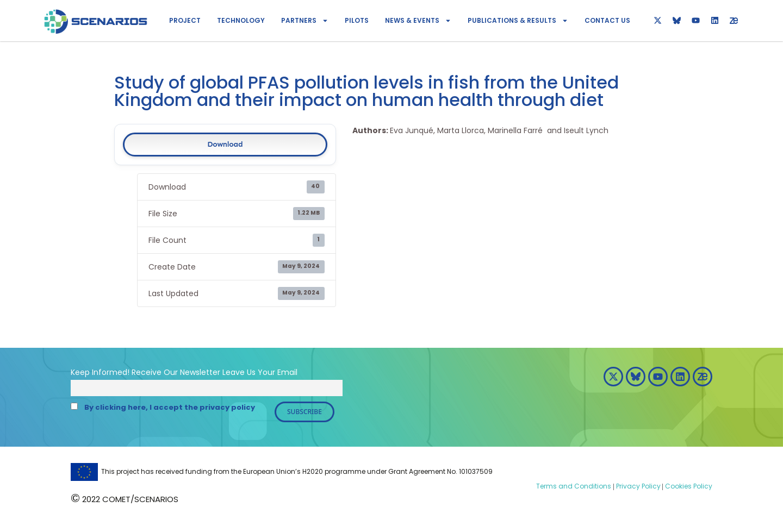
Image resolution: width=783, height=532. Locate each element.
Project (185, 20)
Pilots (357, 20)
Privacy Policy (638, 486)
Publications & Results (518, 21)
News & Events (418, 21)
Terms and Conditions (574, 486)
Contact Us (607, 20)
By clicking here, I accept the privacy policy (170, 407)
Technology (241, 20)
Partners (305, 21)
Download (225, 144)
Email (287, 372)
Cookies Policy (688, 486)
